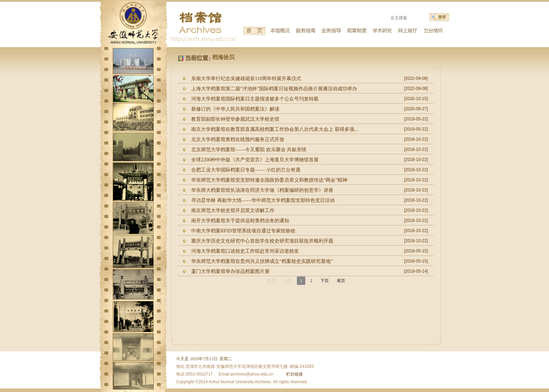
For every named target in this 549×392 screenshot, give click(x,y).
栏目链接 (294, 374)
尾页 (341, 281)
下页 (325, 281)
